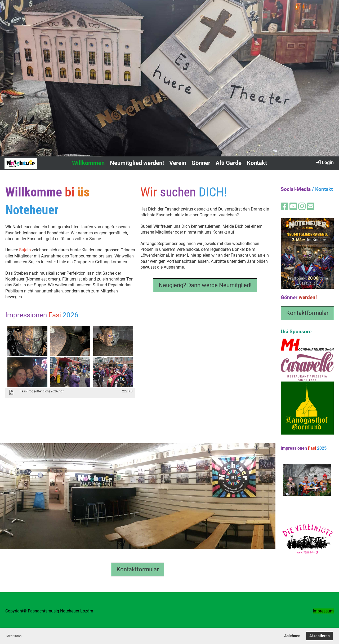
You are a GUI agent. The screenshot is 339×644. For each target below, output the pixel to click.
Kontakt (257, 163)
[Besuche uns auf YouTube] (293, 207)
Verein (178, 163)
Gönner (201, 163)
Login (325, 162)
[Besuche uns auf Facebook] (284, 207)
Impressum (323, 611)
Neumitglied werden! (137, 163)
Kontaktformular (138, 569)
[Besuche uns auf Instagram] (302, 207)
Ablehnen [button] (292, 636)
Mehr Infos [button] (14, 636)
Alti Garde (229, 163)
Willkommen (88, 163)
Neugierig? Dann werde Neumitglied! (205, 285)
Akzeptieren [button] (320, 636)
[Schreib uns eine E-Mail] (311, 207)
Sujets (25, 250)
